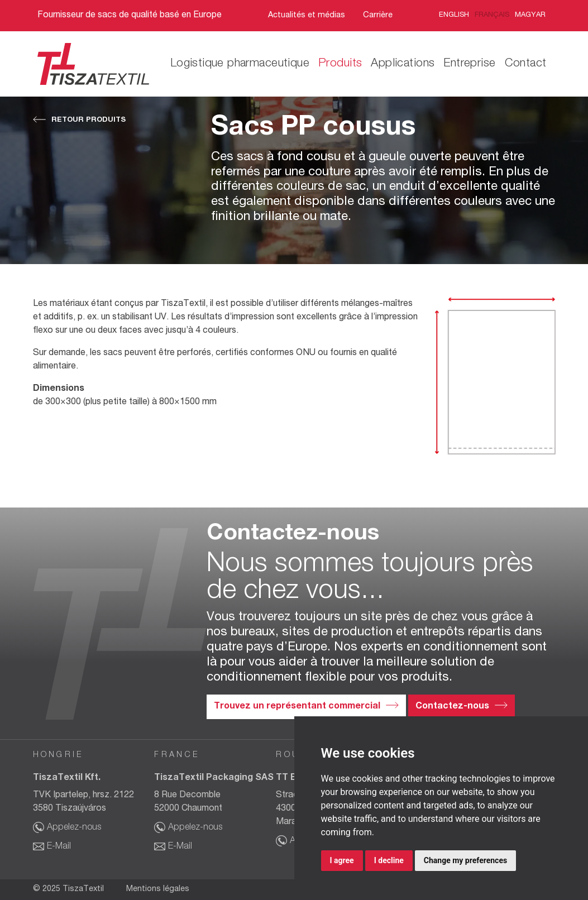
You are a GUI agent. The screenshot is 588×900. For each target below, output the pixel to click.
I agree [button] (342, 860)
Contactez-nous (452, 707)
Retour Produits (89, 120)
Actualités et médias (307, 16)
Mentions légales (158, 889)
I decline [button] (389, 860)
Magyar (530, 15)
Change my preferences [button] (465, 860)
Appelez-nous (74, 828)
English (454, 15)
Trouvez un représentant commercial (297, 707)
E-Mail (59, 847)
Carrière (378, 16)
